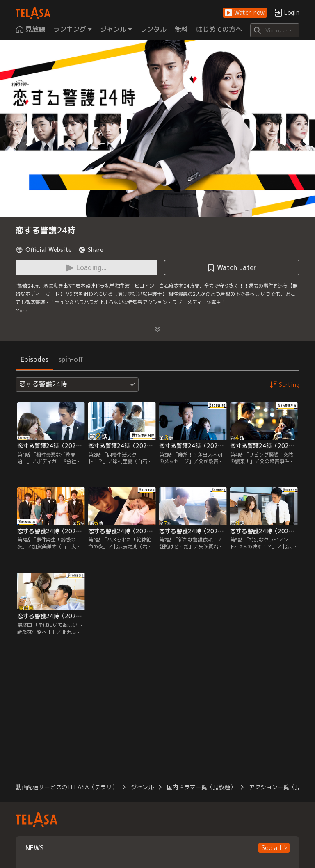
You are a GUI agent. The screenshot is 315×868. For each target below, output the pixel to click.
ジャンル (142, 787)
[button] (245, 13)
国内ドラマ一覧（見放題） (201, 787)
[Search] (275, 30)
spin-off (71, 359)
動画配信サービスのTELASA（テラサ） (67, 787)
